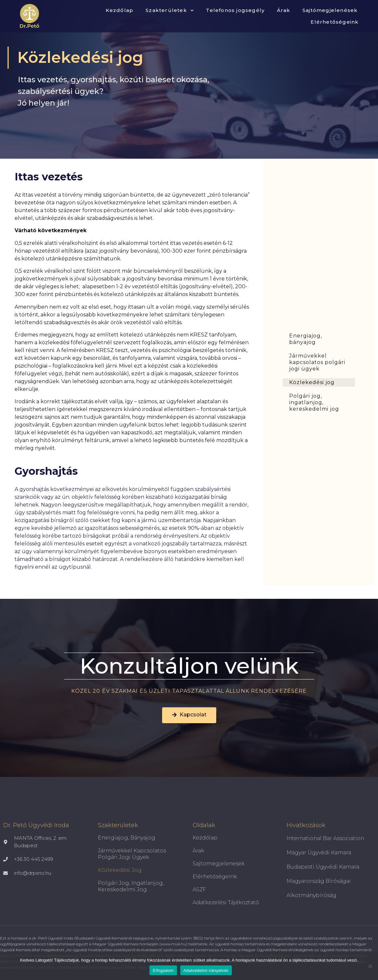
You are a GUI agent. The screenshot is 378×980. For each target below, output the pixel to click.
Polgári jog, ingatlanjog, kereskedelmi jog (314, 402)
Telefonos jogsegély (235, 10)
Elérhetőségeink (335, 22)
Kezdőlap (120, 10)
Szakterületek (170, 11)
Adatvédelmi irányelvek (206, 970)
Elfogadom (163, 970)
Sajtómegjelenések (330, 10)
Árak (283, 10)
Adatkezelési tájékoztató (226, 902)
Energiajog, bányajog (306, 339)
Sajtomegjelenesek (219, 864)
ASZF (199, 889)
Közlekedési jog (312, 382)
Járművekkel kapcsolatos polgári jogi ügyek (317, 362)
